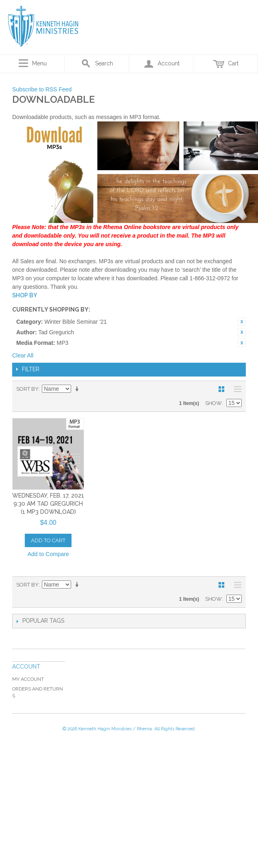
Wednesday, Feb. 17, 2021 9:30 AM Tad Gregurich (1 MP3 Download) (48, 503)
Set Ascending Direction (78, 389)
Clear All (23, 355)
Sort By (27, 389)
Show (214, 403)
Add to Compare (48, 554)
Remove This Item (242, 322)
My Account (28, 679)
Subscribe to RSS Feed (42, 89)
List (236, 389)
